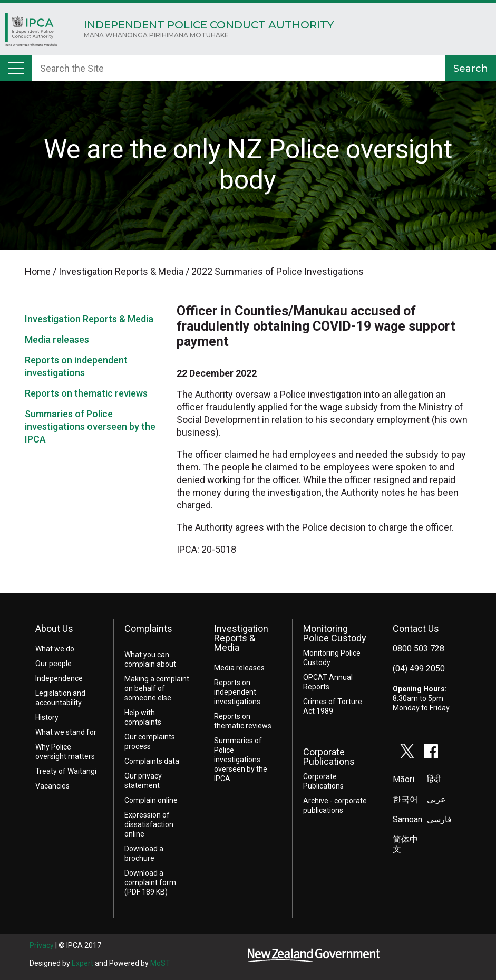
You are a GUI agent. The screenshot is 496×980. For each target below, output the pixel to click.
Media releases (57, 339)
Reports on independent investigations (237, 692)
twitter (407, 751)
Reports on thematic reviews (86, 393)
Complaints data (152, 761)
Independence (59, 678)
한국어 (405, 799)
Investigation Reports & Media (89, 319)
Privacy (42, 945)
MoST (160, 963)
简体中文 (405, 844)
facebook (431, 751)
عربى (436, 799)
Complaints (148, 628)
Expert (82, 963)
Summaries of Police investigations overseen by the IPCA (90, 426)
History (47, 717)
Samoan (407, 819)
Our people (54, 664)
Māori (403, 779)
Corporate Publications (329, 757)
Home (31, 32)
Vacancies (52, 786)
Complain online (151, 800)
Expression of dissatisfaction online (149, 824)
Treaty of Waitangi (66, 771)
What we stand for (66, 732)
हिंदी (434, 779)
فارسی (439, 819)
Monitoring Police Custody (335, 633)
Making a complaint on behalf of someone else (157, 688)
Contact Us (416, 628)
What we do (55, 649)
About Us (54, 628)
